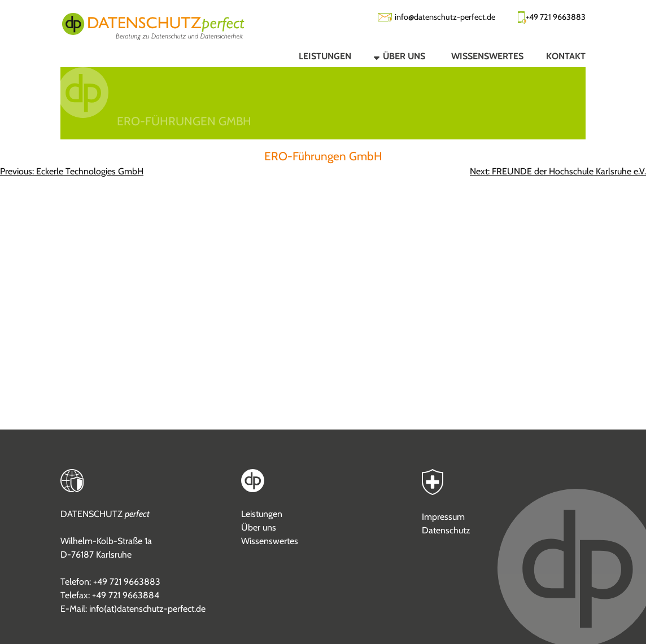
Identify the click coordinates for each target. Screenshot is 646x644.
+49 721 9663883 (556, 17)
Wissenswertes (270, 541)
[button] (390, 56)
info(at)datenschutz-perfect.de (147, 609)
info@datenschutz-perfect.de (445, 17)
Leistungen (262, 514)
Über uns (259, 527)
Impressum (443, 517)
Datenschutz (446, 530)
